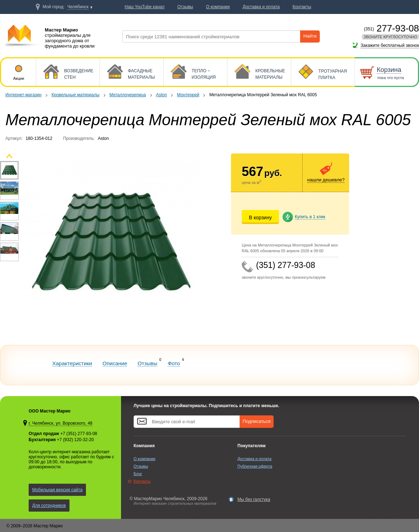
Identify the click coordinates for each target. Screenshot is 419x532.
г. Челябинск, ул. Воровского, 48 (61, 423)
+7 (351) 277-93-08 (79, 434)
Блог (138, 474)
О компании (145, 459)
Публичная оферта (255, 466)
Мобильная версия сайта (57, 490)
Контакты (142, 481)
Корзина (389, 70)
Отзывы (147, 363)
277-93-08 (391, 28)
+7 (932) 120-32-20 (75, 440)
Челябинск (78, 7)
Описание (115, 363)
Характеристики (72, 363)
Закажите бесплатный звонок (390, 45)
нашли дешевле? (326, 180)
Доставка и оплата (254, 459)
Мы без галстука (254, 499)
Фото (174, 363)
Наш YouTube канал (145, 7)
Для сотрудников (49, 506)
